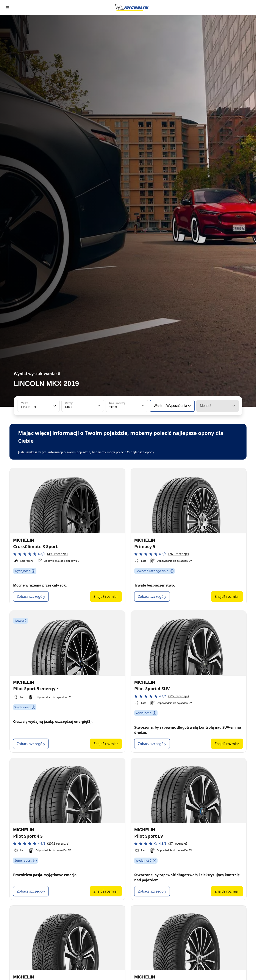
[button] (54, 406)
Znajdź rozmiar (106, 596)
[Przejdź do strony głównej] (132, 7)
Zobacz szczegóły (31, 596)
